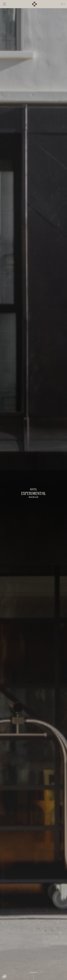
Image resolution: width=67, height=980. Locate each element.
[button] (63, 4)
